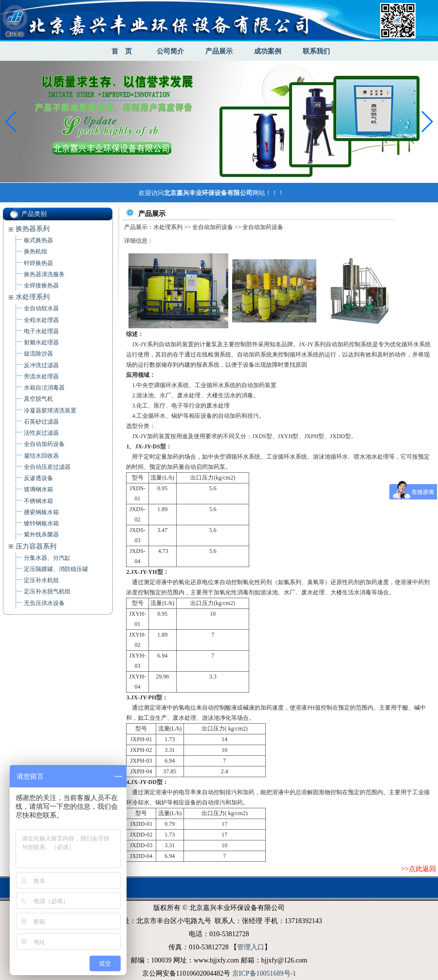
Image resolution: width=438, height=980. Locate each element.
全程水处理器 (41, 320)
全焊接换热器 (41, 285)
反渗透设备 (38, 478)
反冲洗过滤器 (41, 365)
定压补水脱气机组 (47, 591)
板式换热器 (38, 240)
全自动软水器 (41, 308)
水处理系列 (33, 297)
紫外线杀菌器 (41, 535)
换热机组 (36, 251)
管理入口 (251, 947)
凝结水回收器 (41, 456)
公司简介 (170, 51)
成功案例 (268, 51)
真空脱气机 (38, 399)
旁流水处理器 (41, 376)
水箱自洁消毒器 (44, 388)
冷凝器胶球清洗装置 (50, 410)
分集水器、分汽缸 (47, 558)
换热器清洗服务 (44, 274)
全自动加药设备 (44, 444)
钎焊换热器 (38, 263)
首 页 (122, 51)
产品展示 (219, 51)
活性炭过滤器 (41, 433)
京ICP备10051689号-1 (264, 973)
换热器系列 (33, 229)
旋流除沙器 (38, 354)
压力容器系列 (36, 546)
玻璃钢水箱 (38, 489)
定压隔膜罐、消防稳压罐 (56, 569)
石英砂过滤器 (41, 422)
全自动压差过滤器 (47, 467)
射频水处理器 (41, 342)
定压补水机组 (41, 580)
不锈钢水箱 (38, 501)
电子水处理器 (41, 331)
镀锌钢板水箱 (41, 523)
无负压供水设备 (44, 603)
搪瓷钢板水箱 (41, 512)
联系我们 (316, 51)
